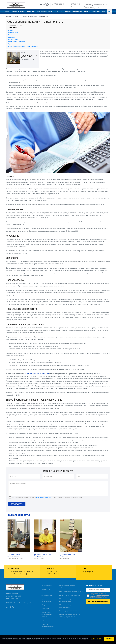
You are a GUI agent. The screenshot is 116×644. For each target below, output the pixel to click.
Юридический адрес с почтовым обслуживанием (70, 606)
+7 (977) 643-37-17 (74, 4)
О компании (95, 11)
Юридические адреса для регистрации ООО (68, 600)
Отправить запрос (17, 504)
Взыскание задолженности (47, 594)
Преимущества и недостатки (17, 42)
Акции (103, 11)
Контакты (87, 11)
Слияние (11, 30)
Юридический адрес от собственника (67, 587)
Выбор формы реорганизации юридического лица (23, 46)
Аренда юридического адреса (70, 595)
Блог (109, 11)
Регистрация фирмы (18, 11)
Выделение (12, 37)
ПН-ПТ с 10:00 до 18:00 (91, 8)
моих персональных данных (45, 498)
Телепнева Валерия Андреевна (67, 555)
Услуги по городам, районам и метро (71, 11)
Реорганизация (47, 586)
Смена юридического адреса (69, 611)
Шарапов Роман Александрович (14, 555)
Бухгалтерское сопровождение (47, 600)
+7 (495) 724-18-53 (58, 4)
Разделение (12, 35)
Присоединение (13, 33)
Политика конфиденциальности (49, 625)
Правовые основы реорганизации (18, 44)
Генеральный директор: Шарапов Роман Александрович (29, 57)
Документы (45, 609)
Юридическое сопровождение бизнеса (47, 615)
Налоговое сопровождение (45, 11)
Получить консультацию (98, 602)
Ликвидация (30, 11)
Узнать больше (96, 639)
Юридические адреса (49, 605)
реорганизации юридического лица (37, 374)
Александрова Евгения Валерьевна (42, 555)
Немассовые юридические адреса (71, 592)
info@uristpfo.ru (73, 6)
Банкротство (46, 589)
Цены (57, 11)
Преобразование (13, 39)
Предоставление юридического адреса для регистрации (70, 616)
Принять (109, 639)
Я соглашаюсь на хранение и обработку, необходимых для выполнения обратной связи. (47, 498)
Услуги (7, 11)
